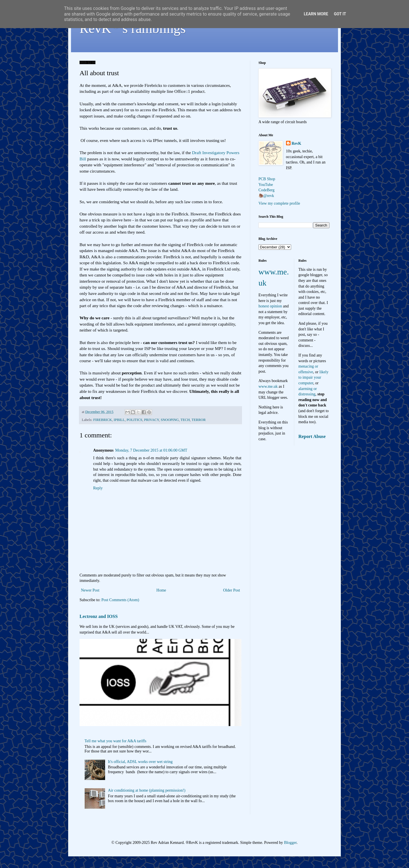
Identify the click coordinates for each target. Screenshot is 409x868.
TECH (185, 420)
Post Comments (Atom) (120, 600)
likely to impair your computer (314, 378)
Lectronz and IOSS (99, 616)
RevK (297, 143)
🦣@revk (266, 196)
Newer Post (90, 590)
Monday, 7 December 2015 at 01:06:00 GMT (151, 450)
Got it (340, 14)
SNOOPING (170, 420)
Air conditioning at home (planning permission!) (147, 790)
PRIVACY (151, 420)
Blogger (290, 843)
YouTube (266, 185)
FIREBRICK (103, 420)
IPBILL (119, 420)
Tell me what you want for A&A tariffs (116, 741)
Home (161, 590)
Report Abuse (312, 436)
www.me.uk (268, 386)
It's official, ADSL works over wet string (140, 762)
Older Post (232, 590)
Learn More (316, 14)
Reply (98, 488)
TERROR (199, 420)
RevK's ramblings (133, 28)
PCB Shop (267, 179)
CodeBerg (267, 190)
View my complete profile (279, 203)
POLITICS (134, 420)
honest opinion (270, 306)
